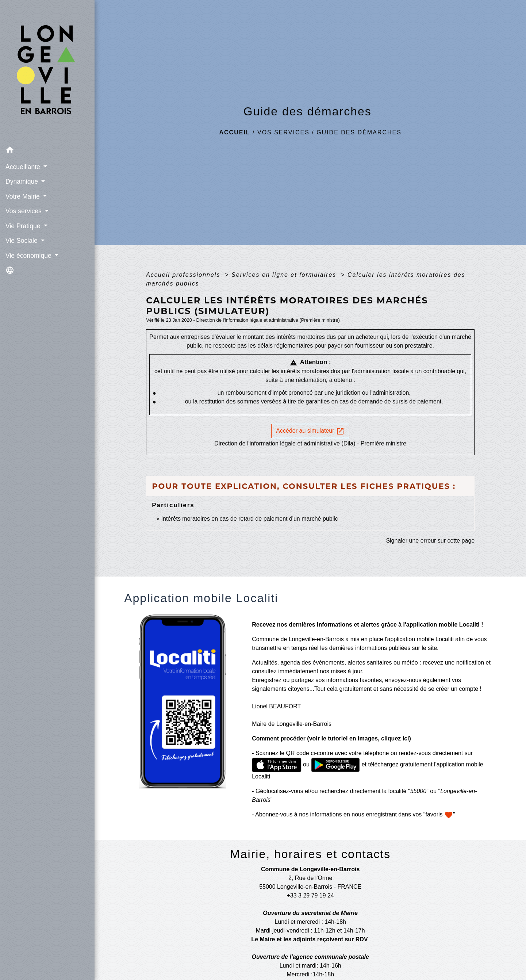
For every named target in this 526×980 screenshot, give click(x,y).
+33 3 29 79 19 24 (310, 895)
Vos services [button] (24, 211)
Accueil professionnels (184, 275)
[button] (47, 151)
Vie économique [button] (29, 256)
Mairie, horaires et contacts (310, 854)
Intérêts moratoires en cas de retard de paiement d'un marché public (250, 519)
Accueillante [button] (24, 167)
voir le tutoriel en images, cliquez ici (359, 738)
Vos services (283, 132)
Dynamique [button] (23, 181)
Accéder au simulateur (310, 431)
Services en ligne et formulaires (285, 275)
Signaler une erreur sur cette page (430, 541)
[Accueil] (47, 72)
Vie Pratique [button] (24, 226)
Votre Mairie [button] (24, 196)
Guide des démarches (359, 132)
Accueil (235, 132)
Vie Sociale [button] (22, 241)
